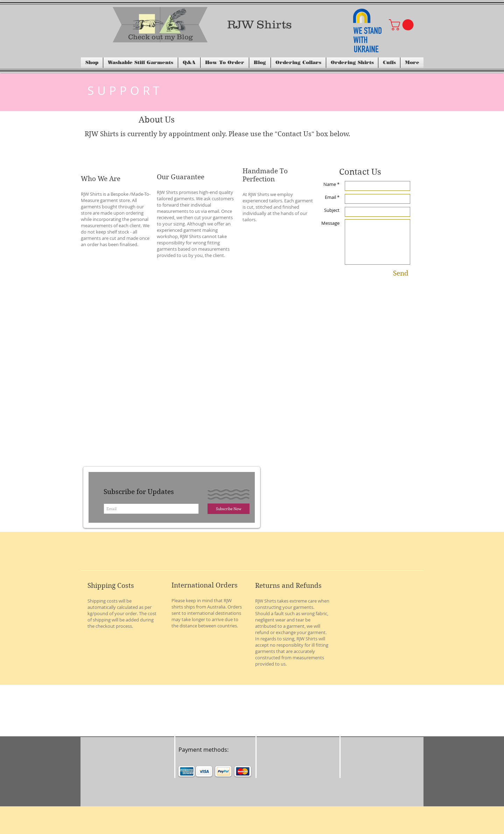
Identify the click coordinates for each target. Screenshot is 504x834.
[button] (402, 25)
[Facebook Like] (243, 722)
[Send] (401, 273)
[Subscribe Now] (229, 509)
